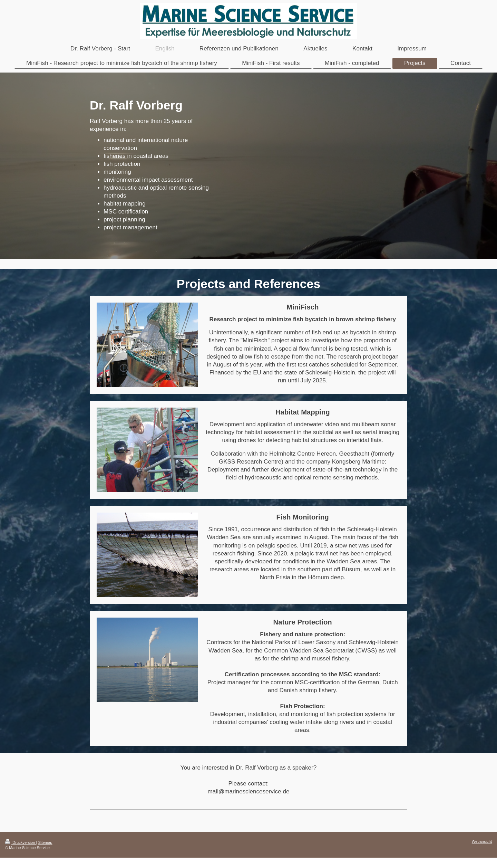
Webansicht (482, 841)
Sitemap (45, 842)
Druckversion (21, 842)
